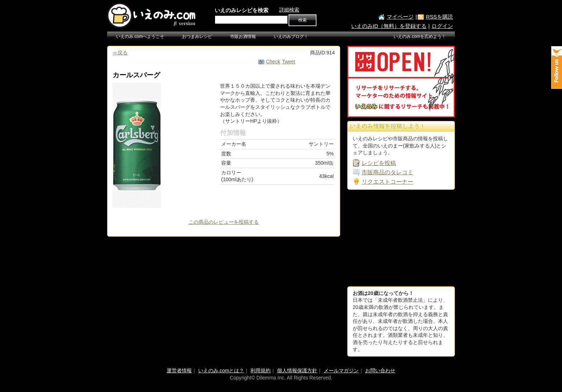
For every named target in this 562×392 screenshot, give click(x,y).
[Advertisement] (401, 238)
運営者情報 (179, 371)
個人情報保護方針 (297, 371)
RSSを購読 (439, 17)
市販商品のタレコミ (387, 172)
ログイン (442, 26)
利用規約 (261, 371)
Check (273, 62)
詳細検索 (289, 10)
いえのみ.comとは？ (221, 371)
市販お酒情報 (243, 37)
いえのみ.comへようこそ (140, 37)
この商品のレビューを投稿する (224, 222)
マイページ (400, 17)
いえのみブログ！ (291, 37)
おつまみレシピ (197, 37)
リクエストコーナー (387, 182)
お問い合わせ (380, 371)
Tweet (289, 62)
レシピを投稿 (379, 163)
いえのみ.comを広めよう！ (420, 37)
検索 (303, 20)
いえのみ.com (152, 15)
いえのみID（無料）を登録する (389, 26)
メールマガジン (341, 371)
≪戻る (120, 53)
